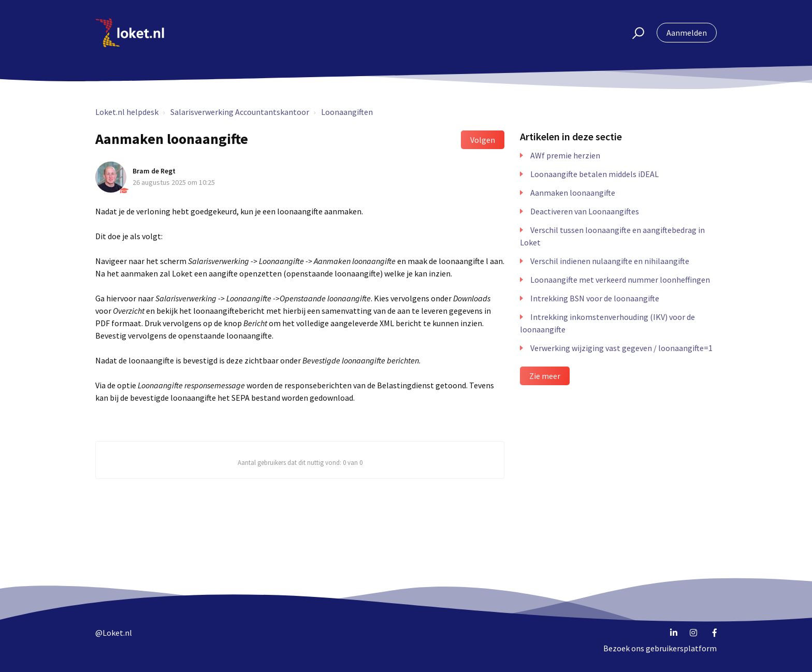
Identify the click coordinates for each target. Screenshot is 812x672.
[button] (634, 33)
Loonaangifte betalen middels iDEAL (594, 174)
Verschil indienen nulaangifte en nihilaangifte (610, 261)
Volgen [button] (483, 140)
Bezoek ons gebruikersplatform (660, 648)
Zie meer (545, 376)
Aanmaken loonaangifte (573, 193)
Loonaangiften (347, 112)
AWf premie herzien (565, 155)
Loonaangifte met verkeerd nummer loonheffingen (620, 280)
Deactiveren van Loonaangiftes (585, 211)
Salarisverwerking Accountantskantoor (240, 112)
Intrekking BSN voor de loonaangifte (595, 298)
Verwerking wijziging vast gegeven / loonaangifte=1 (621, 348)
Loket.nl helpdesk (127, 112)
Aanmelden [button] (687, 33)
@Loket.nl (114, 633)
